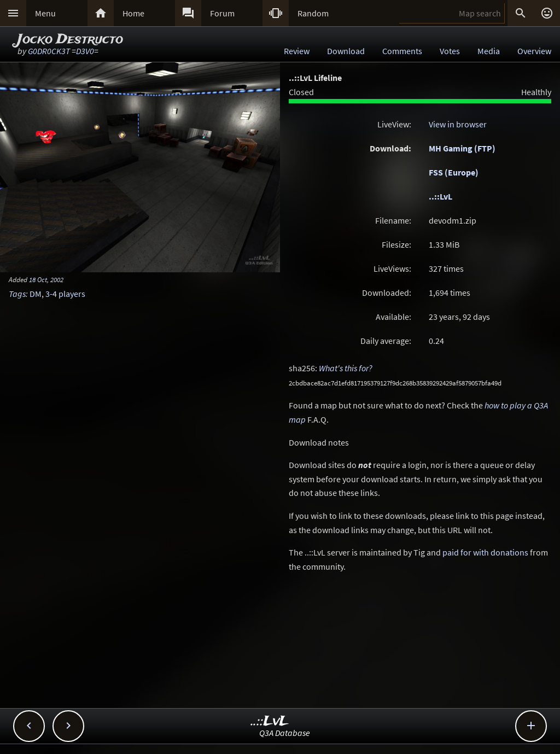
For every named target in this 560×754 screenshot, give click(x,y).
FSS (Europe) (454, 172)
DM (36, 294)
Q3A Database (285, 733)
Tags (17, 294)
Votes (450, 51)
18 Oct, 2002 (46, 279)
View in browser (458, 124)
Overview (534, 51)
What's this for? (346, 368)
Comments (402, 51)
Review (297, 51)
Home (133, 13)
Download (346, 51)
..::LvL (441, 196)
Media (489, 51)
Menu (45, 13)
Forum (222, 13)
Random (313, 13)
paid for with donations (485, 552)
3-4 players (65, 294)
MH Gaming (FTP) (462, 148)
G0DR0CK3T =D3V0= (63, 51)
